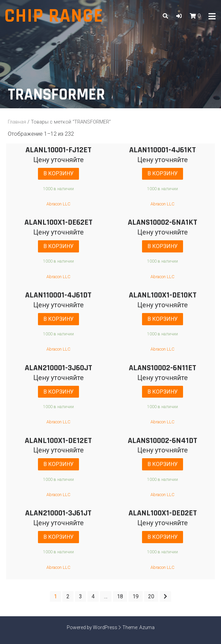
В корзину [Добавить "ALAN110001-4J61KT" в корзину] (163, 173)
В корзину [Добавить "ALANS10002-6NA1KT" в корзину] (163, 246)
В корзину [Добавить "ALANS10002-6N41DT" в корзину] (163, 464)
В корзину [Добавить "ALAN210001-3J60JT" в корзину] (58, 392)
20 (151, 596)
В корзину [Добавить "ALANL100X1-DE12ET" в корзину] (58, 464)
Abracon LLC (58, 204)
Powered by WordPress (92, 627)
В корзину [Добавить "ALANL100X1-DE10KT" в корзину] (163, 319)
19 (136, 596)
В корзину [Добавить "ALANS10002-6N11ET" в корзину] (163, 392)
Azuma (147, 627)
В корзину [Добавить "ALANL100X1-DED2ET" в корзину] (163, 537)
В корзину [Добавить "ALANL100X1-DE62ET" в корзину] (58, 246)
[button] (179, 16)
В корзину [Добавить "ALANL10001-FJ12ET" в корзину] (58, 173)
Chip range (54, 16)
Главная (17, 122)
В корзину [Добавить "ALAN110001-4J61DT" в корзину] (58, 319)
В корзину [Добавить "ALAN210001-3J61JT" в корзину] (58, 537)
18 (120, 596)
